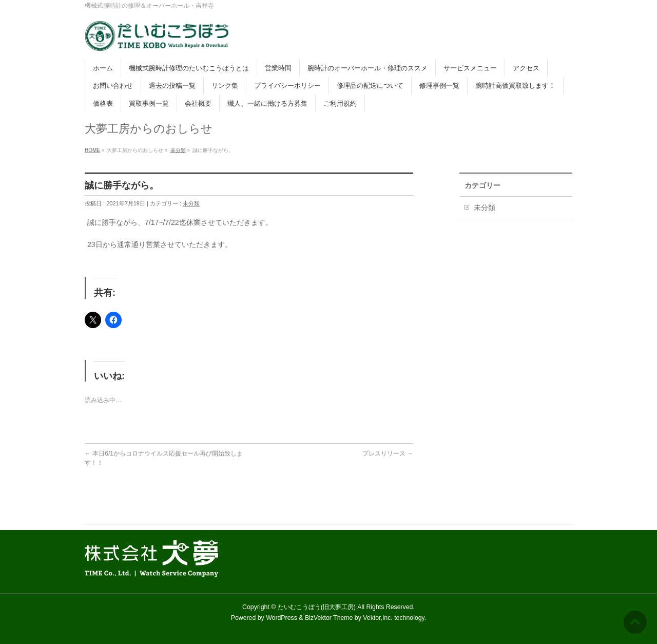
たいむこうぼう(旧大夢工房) (317, 607)
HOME (92, 150)
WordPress (282, 618)
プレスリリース (388, 453)
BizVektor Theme (329, 618)
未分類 (178, 150)
